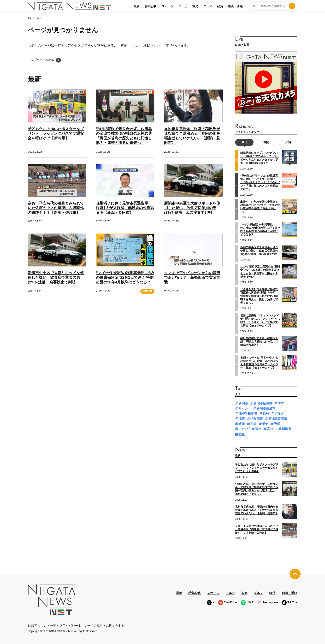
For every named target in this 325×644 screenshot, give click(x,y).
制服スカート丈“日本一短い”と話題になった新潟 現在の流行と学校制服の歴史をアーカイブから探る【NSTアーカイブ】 (259, 363)
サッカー (245, 408)
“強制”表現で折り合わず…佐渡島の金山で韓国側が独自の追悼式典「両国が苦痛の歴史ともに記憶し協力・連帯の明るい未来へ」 (257, 489)
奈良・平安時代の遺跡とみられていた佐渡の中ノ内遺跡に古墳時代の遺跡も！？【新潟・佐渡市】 (56, 208)
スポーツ (167, 6)
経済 (220, 6)
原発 (266, 413)
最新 (137, 6)
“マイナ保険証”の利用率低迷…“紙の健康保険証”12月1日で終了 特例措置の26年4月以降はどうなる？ (125, 278)
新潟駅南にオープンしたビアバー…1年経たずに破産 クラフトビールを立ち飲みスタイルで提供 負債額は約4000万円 (260, 158)
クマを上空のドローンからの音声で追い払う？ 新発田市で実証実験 (192, 278)
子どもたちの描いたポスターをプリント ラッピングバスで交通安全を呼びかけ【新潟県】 (56, 134)
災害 (253, 424)
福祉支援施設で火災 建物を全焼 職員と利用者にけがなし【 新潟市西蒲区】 (260, 341)
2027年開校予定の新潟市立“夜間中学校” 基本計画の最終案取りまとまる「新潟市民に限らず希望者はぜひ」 (260, 272)
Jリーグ (244, 429)
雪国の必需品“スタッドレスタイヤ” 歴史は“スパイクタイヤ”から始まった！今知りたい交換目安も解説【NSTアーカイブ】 (260, 320)
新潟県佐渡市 (266, 408)
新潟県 (243, 403)
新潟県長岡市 (278, 418)
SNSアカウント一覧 (42, 625)
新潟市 (287, 429)
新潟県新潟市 (263, 403)
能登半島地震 (248, 413)
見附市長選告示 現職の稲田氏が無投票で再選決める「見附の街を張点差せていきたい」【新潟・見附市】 (257, 510)
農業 (242, 424)
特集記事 (150, 6)
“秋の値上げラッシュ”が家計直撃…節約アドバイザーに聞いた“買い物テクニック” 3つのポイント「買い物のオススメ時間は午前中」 (260, 182)
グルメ (208, 6)
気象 (242, 434)
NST (281, 403)
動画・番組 (235, 6)
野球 (277, 424)
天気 (265, 424)
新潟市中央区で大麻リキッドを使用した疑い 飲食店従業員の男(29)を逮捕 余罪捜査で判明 (192, 208)
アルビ (183, 6)
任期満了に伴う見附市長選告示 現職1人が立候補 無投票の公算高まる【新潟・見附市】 (125, 208)
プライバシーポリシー (75, 625)
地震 (242, 418)
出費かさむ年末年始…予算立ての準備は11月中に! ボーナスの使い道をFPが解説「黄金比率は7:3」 (260, 207)
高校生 (272, 429)
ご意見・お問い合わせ (109, 625)
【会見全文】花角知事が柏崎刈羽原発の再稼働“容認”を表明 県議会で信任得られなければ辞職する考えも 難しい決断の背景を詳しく (259, 296)
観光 (195, 6)
